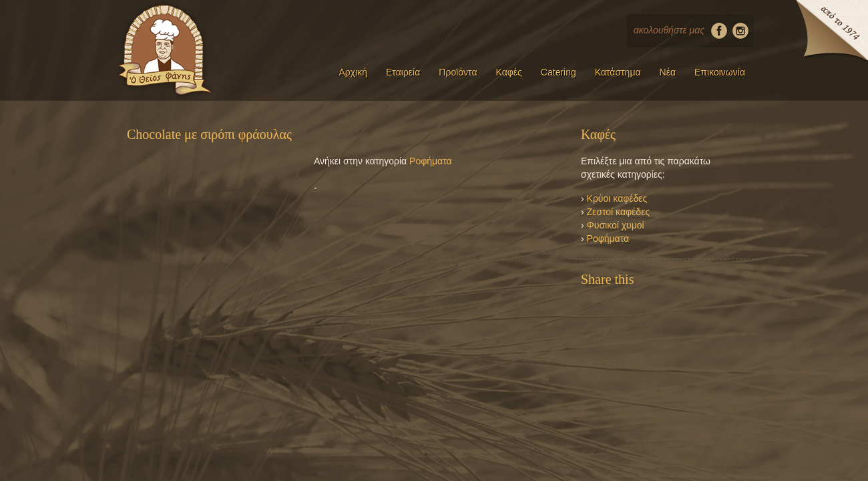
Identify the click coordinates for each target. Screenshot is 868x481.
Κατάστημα (618, 72)
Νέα (668, 72)
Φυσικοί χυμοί (616, 225)
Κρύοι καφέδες (617, 198)
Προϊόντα (458, 72)
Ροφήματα (431, 161)
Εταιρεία (403, 72)
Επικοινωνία (720, 72)
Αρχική (353, 72)
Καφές (509, 72)
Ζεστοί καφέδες (619, 212)
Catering (559, 72)
